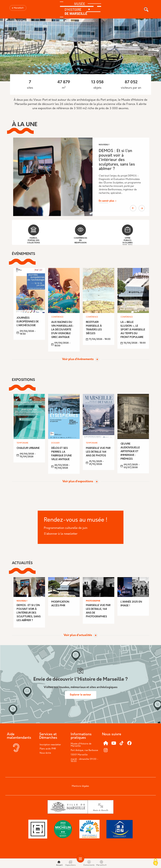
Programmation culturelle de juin (66, 528)
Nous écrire (45, 753)
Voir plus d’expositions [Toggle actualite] (78, 482)
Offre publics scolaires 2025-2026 (127, 235)
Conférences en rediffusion (80, 234)
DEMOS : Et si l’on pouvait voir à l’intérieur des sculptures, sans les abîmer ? (117, 160)
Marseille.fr (19, 8)
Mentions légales (80, 786)
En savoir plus (106, 201)
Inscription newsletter (50, 745)
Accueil (59, 863)
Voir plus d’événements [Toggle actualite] (78, 359)
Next (142, 208)
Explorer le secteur (80, 695)
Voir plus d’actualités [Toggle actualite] (78, 635)
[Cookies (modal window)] (156, 863)
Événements (89, 863)
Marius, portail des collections (34, 234)
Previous (133, 208)
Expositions (71, 863)
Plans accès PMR (48, 749)
